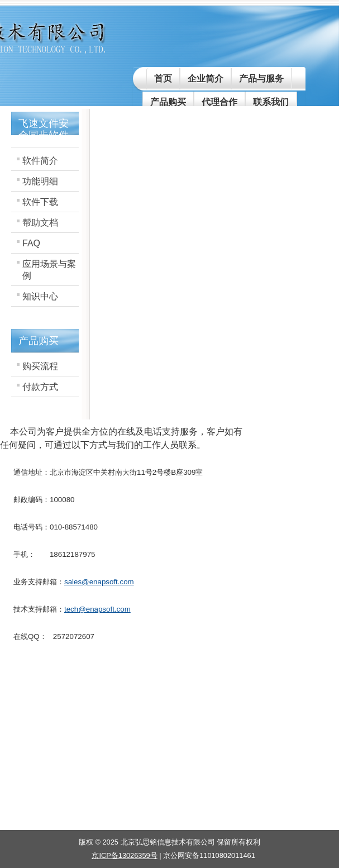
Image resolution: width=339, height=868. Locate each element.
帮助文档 (40, 223)
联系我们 (271, 102)
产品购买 (168, 102)
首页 (163, 78)
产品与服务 (261, 78)
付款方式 (40, 387)
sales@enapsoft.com (99, 582)
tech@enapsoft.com (97, 609)
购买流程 (40, 366)
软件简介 (40, 161)
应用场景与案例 (49, 270)
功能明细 (40, 181)
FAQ (31, 243)
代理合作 (219, 102)
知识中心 (40, 296)
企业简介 (206, 78)
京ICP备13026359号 (124, 855)
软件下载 (40, 202)
